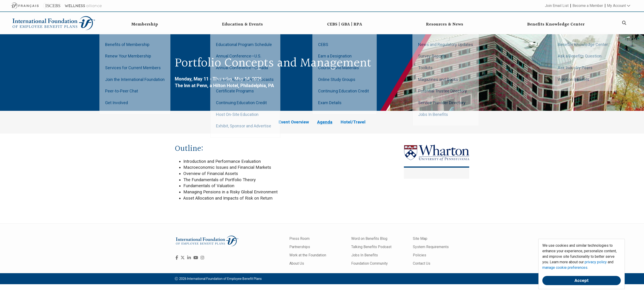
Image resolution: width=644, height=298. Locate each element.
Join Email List (557, 6)
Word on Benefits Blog (369, 239)
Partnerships (300, 247)
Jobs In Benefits (365, 255)
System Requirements (431, 247)
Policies (420, 255)
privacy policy (596, 262)
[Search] (624, 23)
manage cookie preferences (565, 268)
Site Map (420, 239)
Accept (582, 281)
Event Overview (294, 122)
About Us (297, 263)
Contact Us (422, 263)
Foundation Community (369, 263)
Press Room (299, 239)
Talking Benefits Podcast (371, 247)
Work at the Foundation (308, 255)
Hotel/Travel (353, 122)
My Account (619, 6)
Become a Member (588, 6)
